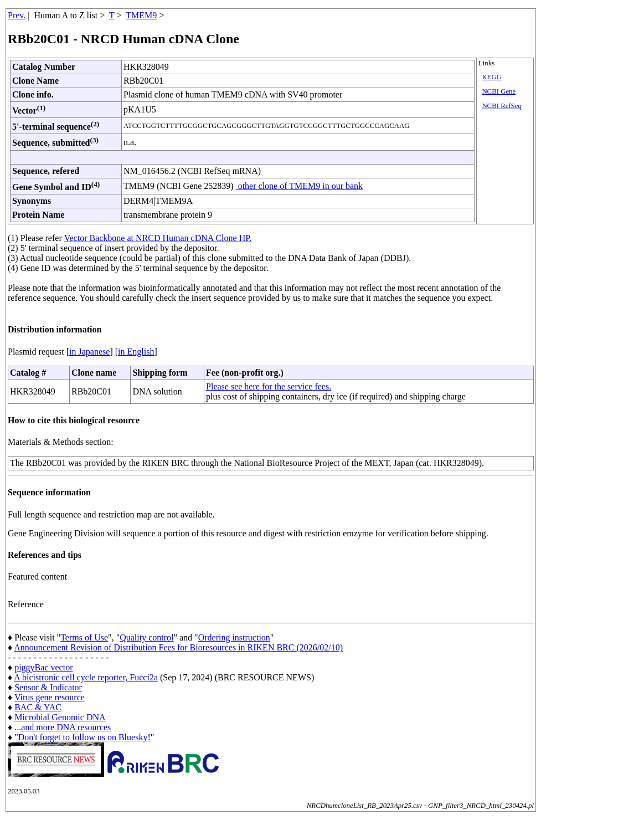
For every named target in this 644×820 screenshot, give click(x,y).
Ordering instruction (234, 637)
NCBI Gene (499, 91)
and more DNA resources (66, 727)
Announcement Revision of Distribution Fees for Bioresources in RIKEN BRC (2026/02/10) (178, 647)
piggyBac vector (43, 667)
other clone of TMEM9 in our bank (299, 186)
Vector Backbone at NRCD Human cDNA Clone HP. (158, 238)
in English (136, 352)
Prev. (17, 15)
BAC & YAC (38, 707)
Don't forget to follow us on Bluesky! (84, 737)
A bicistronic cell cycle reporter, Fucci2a (86, 677)
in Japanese (89, 352)
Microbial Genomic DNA (60, 717)
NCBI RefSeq (501, 106)
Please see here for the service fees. (269, 386)
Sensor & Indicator (48, 687)
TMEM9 (141, 15)
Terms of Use (84, 637)
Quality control (146, 637)
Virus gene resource (50, 697)
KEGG (492, 77)
